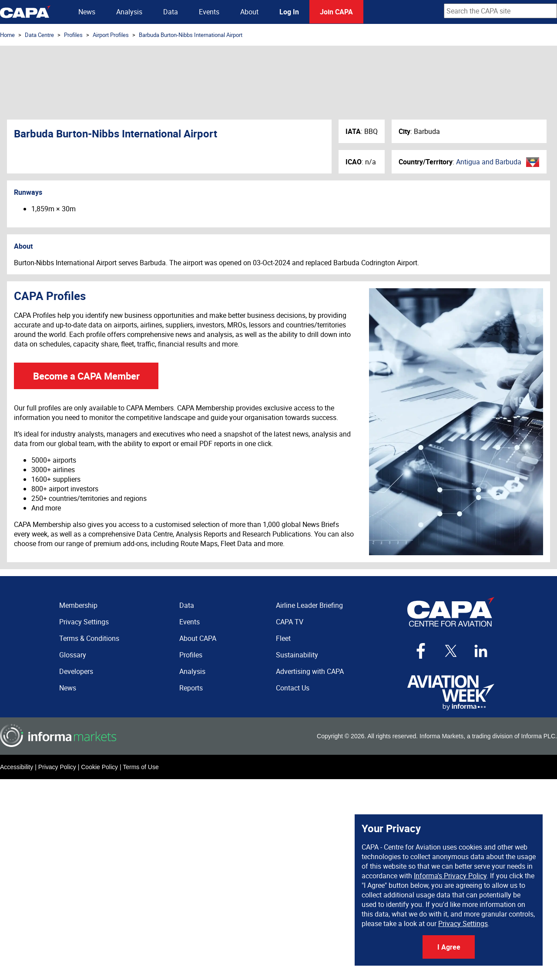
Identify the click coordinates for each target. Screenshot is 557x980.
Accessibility (17, 767)
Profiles (73, 35)
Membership (78, 605)
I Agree (449, 947)
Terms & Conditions (89, 638)
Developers (76, 671)
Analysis (129, 12)
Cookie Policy (99, 767)
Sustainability (297, 655)
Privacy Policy (57, 767)
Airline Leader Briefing (309, 605)
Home (7, 35)
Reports (191, 688)
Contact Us (293, 688)
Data (171, 12)
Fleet (283, 638)
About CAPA (198, 638)
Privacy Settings (463, 923)
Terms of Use (141, 767)
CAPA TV (290, 622)
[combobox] (500, 11)
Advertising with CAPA (310, 671)
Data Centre (39, 35)
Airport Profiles (111, 35)
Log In (289, 12)
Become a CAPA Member (86, 376)
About (249, 12)
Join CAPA (336, 12)
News (87, 12)
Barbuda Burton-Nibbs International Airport (191, 35)
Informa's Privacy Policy (450, 876)
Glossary (73, 655)
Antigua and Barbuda (489, 162)
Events (209, 12)
